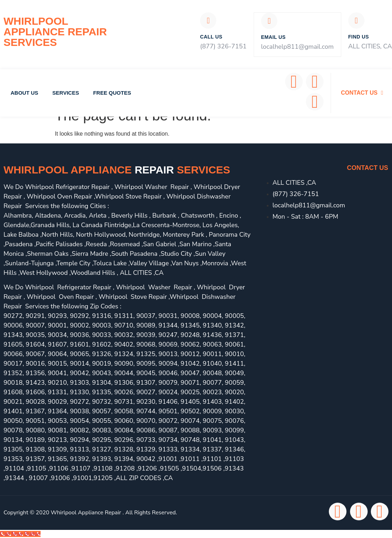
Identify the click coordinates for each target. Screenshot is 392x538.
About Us (24, 93)
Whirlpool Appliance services (117, 170)
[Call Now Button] (20, 534)
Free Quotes (112, 93)
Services (66, 93)
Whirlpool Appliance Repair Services (55, 32)
